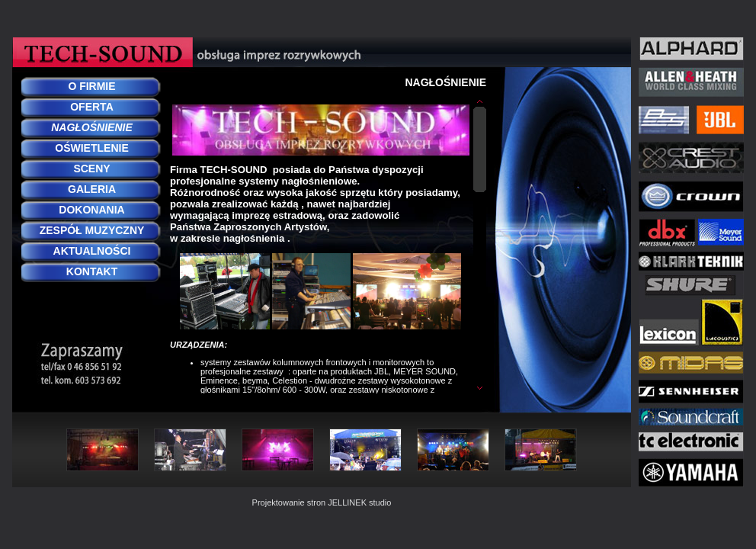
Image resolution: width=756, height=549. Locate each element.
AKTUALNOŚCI (92, 251)
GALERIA (92, 189)
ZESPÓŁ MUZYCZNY (92, 230)
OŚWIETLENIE (91, 148)
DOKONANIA (91, 210)
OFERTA (92, 107)
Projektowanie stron (289, 502)
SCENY (91, 169)
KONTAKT (92, 271)
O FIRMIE (91, 86)
